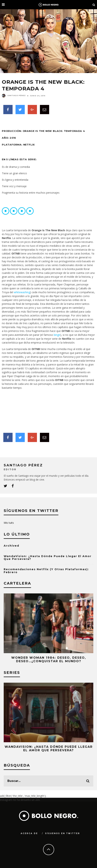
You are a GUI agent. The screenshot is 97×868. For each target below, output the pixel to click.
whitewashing (22, 292)
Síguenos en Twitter (63, 833)
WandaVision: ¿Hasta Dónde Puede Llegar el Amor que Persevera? (48, 558)
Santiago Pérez (14, 96)
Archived (11, 546)
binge (57, 335)
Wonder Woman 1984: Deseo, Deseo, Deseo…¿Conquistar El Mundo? (49, 659)
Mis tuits (9, 523)
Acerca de (29, 833)
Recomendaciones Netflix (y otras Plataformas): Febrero (46, 571)
